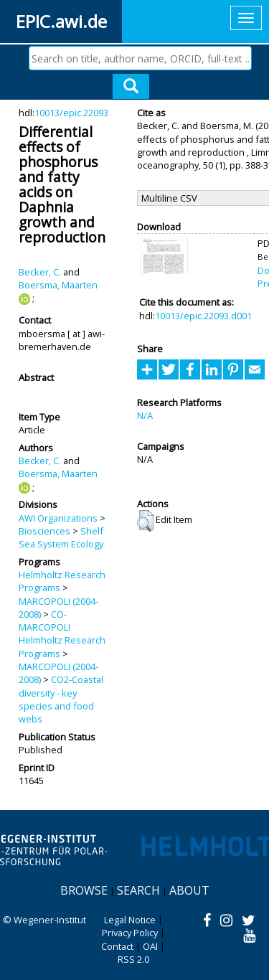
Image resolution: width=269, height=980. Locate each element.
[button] (145, 521)
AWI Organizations (58, 518)
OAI (150, 946)
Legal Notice (130, 920)
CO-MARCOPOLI (44, 621)
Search (138, 890)
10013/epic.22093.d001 (203, 316)
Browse (84, 890)
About (189, 890)
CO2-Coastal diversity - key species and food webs (61, 699)
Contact (117, 946)
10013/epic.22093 (71, 113)
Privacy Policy (130, 933)
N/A (145, 415)
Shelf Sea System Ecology (61, 537)
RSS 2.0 (133, 959)
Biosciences (44, 531)
